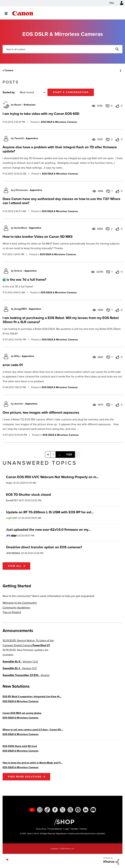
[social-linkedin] (86, 810)
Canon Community (23, 13)
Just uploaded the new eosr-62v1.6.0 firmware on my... (48, 530)
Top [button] (7, 860)
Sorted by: (9, 92)
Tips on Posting (12, 612)
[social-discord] (93, 810)
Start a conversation (71, 92)
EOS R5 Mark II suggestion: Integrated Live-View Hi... (32, 697)
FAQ (112, 3)
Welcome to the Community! (20, 603)
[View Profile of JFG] (8, 536)
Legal (67, 829)
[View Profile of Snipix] (9, 483)
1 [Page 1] (53, 454)
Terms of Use (41, 829)
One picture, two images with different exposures (41, 412)
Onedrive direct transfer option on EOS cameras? (44, 547)
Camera (9, 70)
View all (15, 566)
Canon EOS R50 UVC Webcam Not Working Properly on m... (52, 477)
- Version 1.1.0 (20, 668)
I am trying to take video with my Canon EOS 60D (41, 114)
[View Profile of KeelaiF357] (12, 500)
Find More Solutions (25, 777)
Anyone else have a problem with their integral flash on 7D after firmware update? (60, 149)
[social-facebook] (55, 810)
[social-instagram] (40, 810)
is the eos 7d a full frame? (26, 280)
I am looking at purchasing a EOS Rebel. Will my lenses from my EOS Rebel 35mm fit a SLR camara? (61, 320)
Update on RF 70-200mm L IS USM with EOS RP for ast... (50, 512)
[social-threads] (70, 810)
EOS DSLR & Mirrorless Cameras (59, 122)
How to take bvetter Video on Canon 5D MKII (37, 237)
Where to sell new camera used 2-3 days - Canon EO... (33, 730)
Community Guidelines (16, 608)
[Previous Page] (48, 455)
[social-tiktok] (47, 810)
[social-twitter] (63, 810)
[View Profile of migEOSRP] (12, 518)
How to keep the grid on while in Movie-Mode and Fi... (33, 763)
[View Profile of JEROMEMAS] (13, 553)
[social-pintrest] (78, 810)
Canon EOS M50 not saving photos (22, 713)
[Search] (63, 49)
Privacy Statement (55, 829)
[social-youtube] (32, 810)
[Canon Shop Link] (62, 822)
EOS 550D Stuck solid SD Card (20, 746)
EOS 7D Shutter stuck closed (28, 495)
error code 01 (13, 365)
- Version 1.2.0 (20, 662)
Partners (84, 829)
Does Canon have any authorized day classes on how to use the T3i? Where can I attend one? (61, 201)
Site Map (75, 829)
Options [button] (120, 71)
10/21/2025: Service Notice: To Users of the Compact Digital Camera (28, 643)
